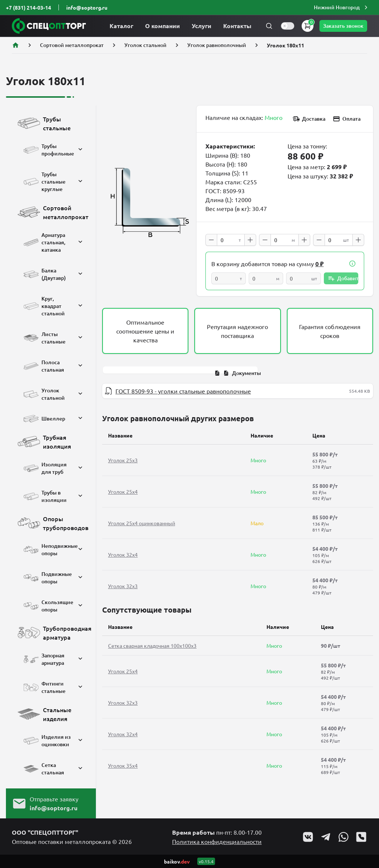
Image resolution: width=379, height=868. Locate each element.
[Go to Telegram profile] (326, 837)
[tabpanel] (238, 391)
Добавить (343, 278)
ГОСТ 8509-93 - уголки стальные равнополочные (183, 391)
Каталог (121, 26)
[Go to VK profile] (308, 837)
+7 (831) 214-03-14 (28, 7)
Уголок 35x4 (123, 765)
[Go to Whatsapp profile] (343, 837)
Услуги (202, 26)
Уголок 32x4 (123, 554)
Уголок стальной (145, 45)
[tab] (238, 373)
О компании (162, 26)
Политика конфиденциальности (217, 841)
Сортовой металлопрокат (72, 45)
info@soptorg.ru (87, 7)
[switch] (288, 26)
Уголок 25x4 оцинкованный (142, 523)
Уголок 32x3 (123, 586)
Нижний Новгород (342, 7)
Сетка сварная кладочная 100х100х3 (152, 646)
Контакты (237, 26)
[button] (342, 7)
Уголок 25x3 (123, 460)
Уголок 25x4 (123, 492)
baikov (177, 861)
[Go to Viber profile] (361, 837)
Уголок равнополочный (217, 45)
